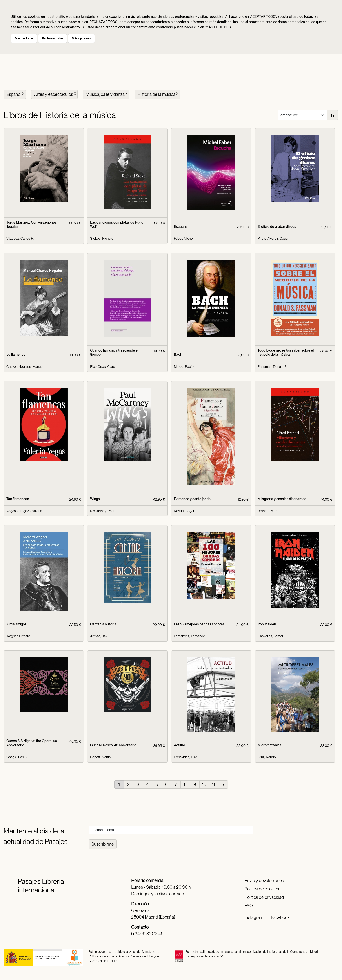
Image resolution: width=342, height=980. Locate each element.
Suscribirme (103, 844)
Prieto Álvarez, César (273, 238)
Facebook (280, 917)
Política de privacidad (264, 897)
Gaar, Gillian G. (17, 757)
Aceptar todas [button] (24, 38)
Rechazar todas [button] (53, 38)
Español (16, 94)
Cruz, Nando (267, 757)
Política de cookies (262, 889)
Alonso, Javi (99, 636)
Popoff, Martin (100, 757)
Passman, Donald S (272, 367)
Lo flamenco (16, 354)
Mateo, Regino (185, 367)
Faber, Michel (184, 238)
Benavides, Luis (186, 757)
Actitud (179, 745)
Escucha (181, 227)
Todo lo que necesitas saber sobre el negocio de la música (286, 352)
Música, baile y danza (107, 94)
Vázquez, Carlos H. (20, 238)
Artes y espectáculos (55, 94)
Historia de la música (158, 94)
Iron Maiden (267, 624)
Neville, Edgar (184, 511)
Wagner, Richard (18, 636)
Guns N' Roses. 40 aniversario (113, 745)
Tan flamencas (18, 499)
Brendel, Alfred (269, 511)
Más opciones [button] (81, 38)
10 (204, 784)
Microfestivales (269, 745)
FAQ (249, 906)
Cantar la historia (103, 624)
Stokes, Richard (102, 238)
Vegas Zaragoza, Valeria (24, 511)
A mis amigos (16, 624)
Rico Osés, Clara (103, 367)
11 (214, 784)
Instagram (254, 917)
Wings (95, 499)
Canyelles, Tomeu (271, 636)
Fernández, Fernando (189, 636)
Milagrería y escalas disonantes (282, 499)
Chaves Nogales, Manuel (25, 367)
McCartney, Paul (102, 511)
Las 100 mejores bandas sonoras (199, 624)
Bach (178, 354)
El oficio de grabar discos (277, 227)
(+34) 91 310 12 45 (147, 934)
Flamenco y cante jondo (192, 499)
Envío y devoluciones (264, 881)
